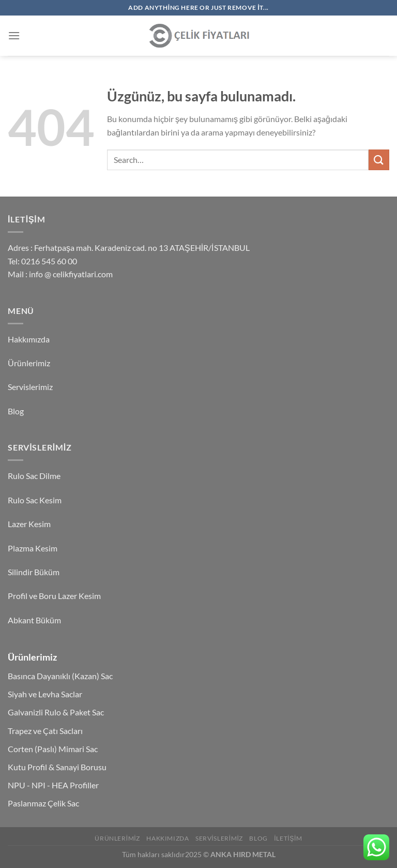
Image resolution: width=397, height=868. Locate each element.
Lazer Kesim (29, 524)
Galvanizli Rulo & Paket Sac (56, 712)
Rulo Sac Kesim (35, 500)
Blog (16, 411)
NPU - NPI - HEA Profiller (53, 785)
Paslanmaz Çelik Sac (43, 803)
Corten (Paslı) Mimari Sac (53, 749)
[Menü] (14, 35)
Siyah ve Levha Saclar (45, 694)
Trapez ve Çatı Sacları (45, 731)
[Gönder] (379, 160)
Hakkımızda (29, 339)
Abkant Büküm (34, 620)
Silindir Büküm (34, 572)
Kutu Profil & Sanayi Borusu (57, 767)
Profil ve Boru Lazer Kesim (54, 596)
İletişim (288, 838)
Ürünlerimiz (29, 363)
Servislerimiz (30, 387)
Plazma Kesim (33, 548)
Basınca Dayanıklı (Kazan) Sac (60, 676)
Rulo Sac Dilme (34, 476)
